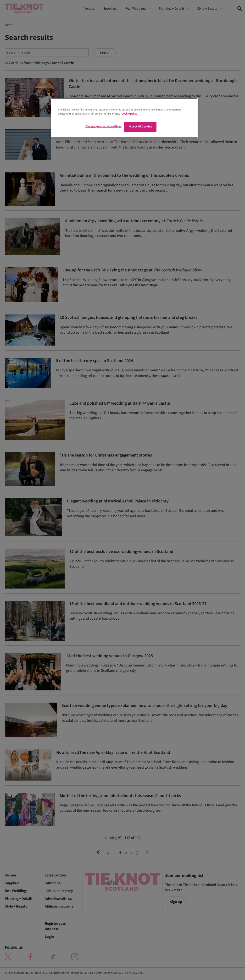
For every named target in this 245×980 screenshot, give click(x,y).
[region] (124, 118)
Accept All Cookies (140, 127)
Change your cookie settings (103, 126)
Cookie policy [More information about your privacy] (129, 114)
